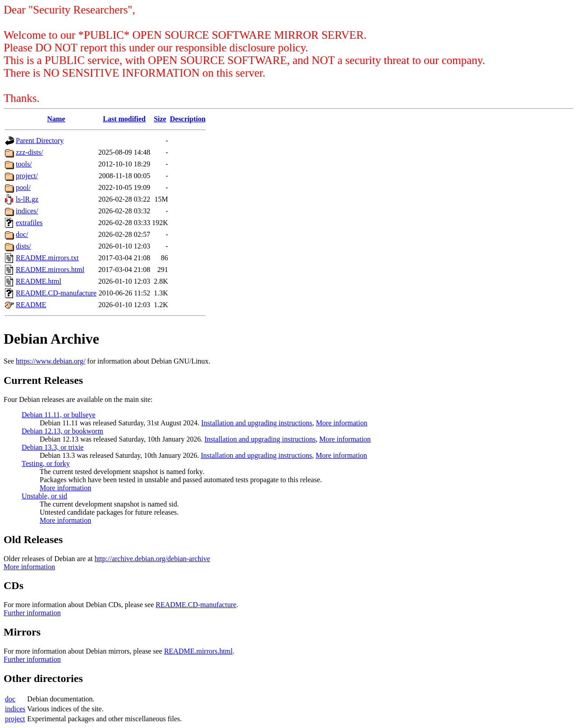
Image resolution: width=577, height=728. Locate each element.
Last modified (124, 119)
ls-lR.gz (27, 199)
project (15, 719)
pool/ (23, 187)
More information (342, 423)
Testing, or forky (46, 463)
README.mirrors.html (50, 270)
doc (10, 699)
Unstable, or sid (44, 496)
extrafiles (29, 223)
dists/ (23, 246)
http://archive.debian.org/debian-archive (153, 559)
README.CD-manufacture (56, 293)
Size (160, 119)
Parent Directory (40, 141)
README (31, 305)
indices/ (27, 211)
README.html (39, 281)
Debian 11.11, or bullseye (59, 415)
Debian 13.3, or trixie (53, 447)
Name (56, 119)
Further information (32, 613)
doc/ (22, 234)
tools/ (24, 164)
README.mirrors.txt (47, 258)
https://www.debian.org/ (50, 361)
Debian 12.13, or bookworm (62, 431)
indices (15, 709)
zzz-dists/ (29, 152)
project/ (27, 176)
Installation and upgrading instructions (257, 423)
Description (188, 119)
